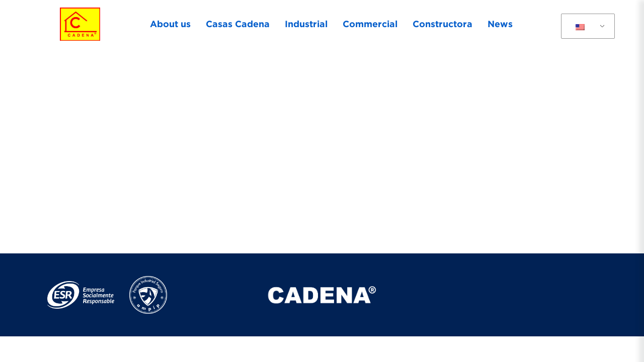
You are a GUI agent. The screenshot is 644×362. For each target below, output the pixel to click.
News (500, 24)
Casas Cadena (238, 24)
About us (170, 24)
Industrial (306, 24)
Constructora (442, 24)
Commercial (370, 24)
